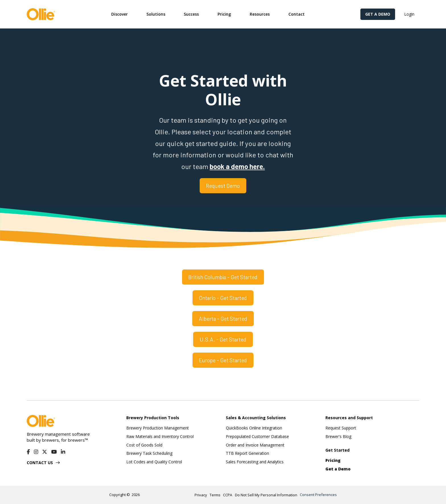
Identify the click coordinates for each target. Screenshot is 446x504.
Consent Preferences (318, 495)
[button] (119, 14)
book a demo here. (237, 166)
